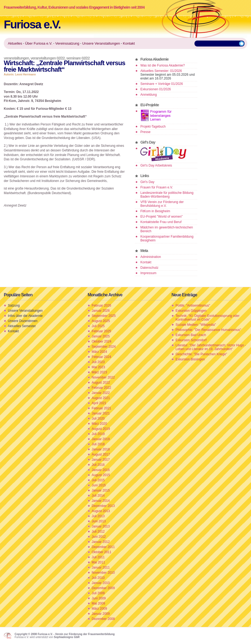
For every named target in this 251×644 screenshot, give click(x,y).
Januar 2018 (101, 449)
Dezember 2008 (103, 619)
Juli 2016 (98, 465)
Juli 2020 (98, 419)
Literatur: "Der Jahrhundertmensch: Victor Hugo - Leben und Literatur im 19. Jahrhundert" (211, 347)
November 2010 (103, 573)
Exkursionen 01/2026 (156, 89)
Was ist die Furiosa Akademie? (163, 65)
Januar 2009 (101, 614)
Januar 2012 (101, 542)
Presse (145, 132)
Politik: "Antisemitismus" (193, 306)
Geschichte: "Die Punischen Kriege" (201, 354)
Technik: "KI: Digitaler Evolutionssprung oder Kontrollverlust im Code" (207, 318)
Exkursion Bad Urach (191, 335)
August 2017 (101, 454)
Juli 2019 (98, 434)
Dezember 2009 (103, 588)
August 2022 (101, 383)
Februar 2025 (101, 331)
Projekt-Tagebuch (153, 127)
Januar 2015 (101, 490)
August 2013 (101, 511)
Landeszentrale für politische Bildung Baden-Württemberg (167, 195)
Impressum (148, 273)
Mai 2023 (98, 367)
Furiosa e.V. (32, 24)
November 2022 (103, 377)
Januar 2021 (101, 413)
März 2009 (99, 609)
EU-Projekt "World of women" (161, 217)
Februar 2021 (101, 408)
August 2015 (101, 475)
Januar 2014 (101, 501)
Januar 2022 (101, 393)
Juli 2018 (98, 444)
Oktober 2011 (102, 552)
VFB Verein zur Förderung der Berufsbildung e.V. (162, 204)
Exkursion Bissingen (190, 359)
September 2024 (104, 347)
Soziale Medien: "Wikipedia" (196, 325)
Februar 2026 (101, 306)
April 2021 (99, 403)
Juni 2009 (99, 598)
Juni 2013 (99, 521)
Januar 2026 (101, 311)
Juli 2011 (98, 557)
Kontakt (146, 262)
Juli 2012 (98, 532)
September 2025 (104, 316)
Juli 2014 (98, 496)
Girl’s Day (147, 182)
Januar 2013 (101, 526)
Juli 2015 (98, 480)
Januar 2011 (101, 567)
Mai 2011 (98, 562)
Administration (151, 257)
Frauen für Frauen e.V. (157, 187)
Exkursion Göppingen (191, 311)
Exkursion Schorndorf (191, 340)
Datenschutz (149, 268)
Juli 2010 (98, 578)
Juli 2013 (98, 516)
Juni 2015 (99, 485)
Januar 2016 (101, 470)
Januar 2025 (101, 336)
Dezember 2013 (103, 506)
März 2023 (99, 372)
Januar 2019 (101, 439)
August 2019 (101, 429)
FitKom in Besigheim (155, 211)
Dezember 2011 (103, 547)
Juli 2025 (98, 326)
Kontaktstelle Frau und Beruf (161, 222)
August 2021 (101, 398)
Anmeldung (149, 95)
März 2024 (99, 352)
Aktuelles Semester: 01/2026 (161, 71)
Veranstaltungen (16, 58)
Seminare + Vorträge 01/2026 (162, 84)
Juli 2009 (98, 593)
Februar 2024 (101, 357)
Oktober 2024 (102, 341)
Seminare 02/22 (78, 58)
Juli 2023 (98, 362)
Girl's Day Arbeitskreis (156, 165)
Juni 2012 (99, 537)
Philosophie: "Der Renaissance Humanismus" (208, 330)
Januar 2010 (101, 583)
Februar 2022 (101, 388)
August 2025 (101, 321)
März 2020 (99, 424)
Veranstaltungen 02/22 (48, 58)
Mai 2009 (98, 603)
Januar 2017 (101, 460)
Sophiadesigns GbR (67, 637)
